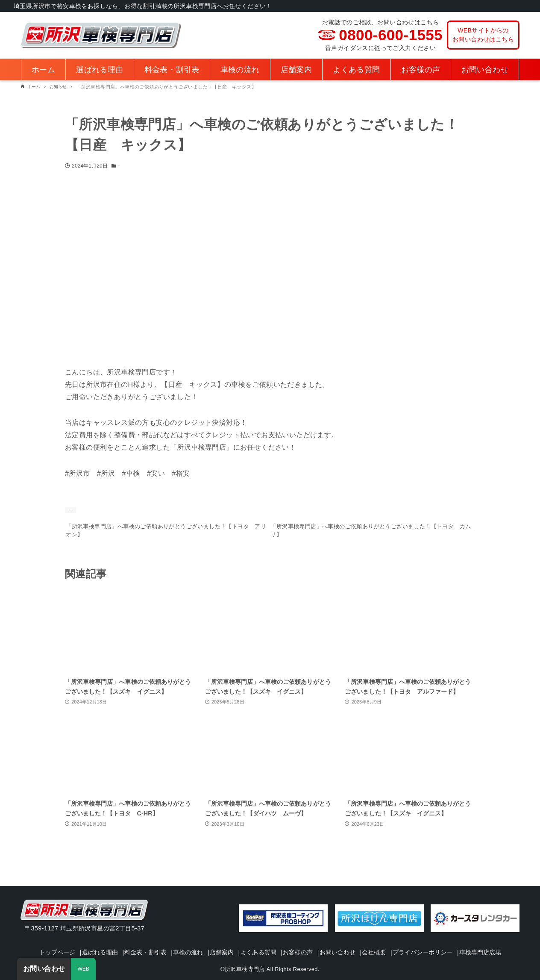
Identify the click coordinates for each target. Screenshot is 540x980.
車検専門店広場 (272, 952)
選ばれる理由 (106, 940)
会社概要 (414, 940)
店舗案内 (242, 940)
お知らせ (128, 166)
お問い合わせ (373, 940)
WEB (84, 969)
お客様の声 (328, 940)
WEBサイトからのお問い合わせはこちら (483, 35)
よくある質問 (284, 940)
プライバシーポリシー (468, 940)
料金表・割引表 (156, 940)
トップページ (58, 940)
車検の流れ (204, 940)
